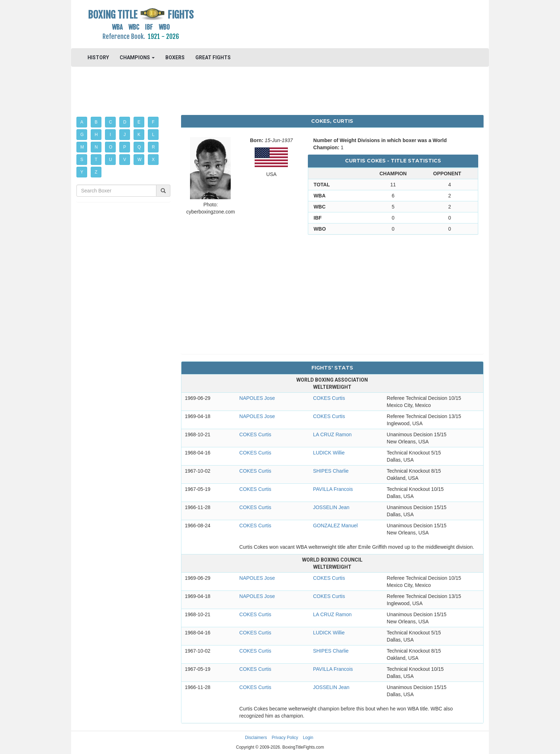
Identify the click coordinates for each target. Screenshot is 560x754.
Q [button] (139, 147)
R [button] (153, 147)
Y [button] (82, 172)
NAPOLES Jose (257, 398)
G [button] (82, 135)
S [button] (82, 160)
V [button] (125, 160)
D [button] (125, 122)
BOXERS (175, 57)
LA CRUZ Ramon (332, 434)
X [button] (153, 160)
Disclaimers (256, 738)
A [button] (82, 122)
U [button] (111, 160)
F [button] (153, 122)
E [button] (139, 122)
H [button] (96, 135)
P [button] (125, 147)
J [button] (125, 135)
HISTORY (98, 57)
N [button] (96, 147)
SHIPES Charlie (331, 471)
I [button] (110, 135)
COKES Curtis (329, 398)
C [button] (111, 122)
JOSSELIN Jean (331, 507)
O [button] (111, 147)
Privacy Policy (285, 738)
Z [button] (96, 172)
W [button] (139, 160)
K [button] (139, 135)
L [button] (153, 135)
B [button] (96, 122)
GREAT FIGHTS (213, 57)
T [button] (96, 160)
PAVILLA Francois (333, 489)
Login (308, 738)
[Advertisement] (332, 23)
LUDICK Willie (329, 453)
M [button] (82, 147)
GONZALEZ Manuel (335, 526)
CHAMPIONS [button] (137, 57)
